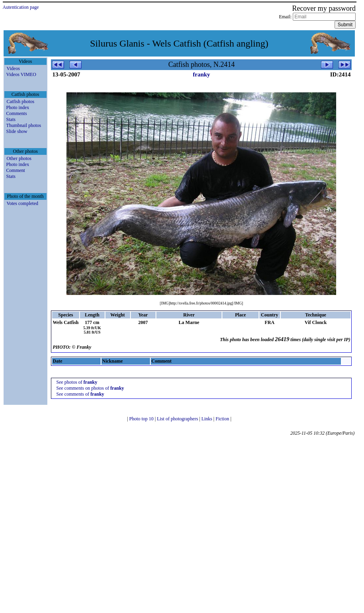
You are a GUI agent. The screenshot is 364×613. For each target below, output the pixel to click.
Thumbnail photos (24, 125)
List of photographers (178, 419)
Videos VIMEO (21, 74)
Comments (17, 113)
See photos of (77, 382)
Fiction (223, 419)
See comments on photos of (90, 388)
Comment (16, 170)
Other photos (19, 158)
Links (207, 419)
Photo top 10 (142, 419)
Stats (11, 119)
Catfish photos (21, 102)
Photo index (18, 107)
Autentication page (21, 7)
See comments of (80, 394)
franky (201, 74)
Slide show (17, 131)
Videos (13, 68)
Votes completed (22, 203)
